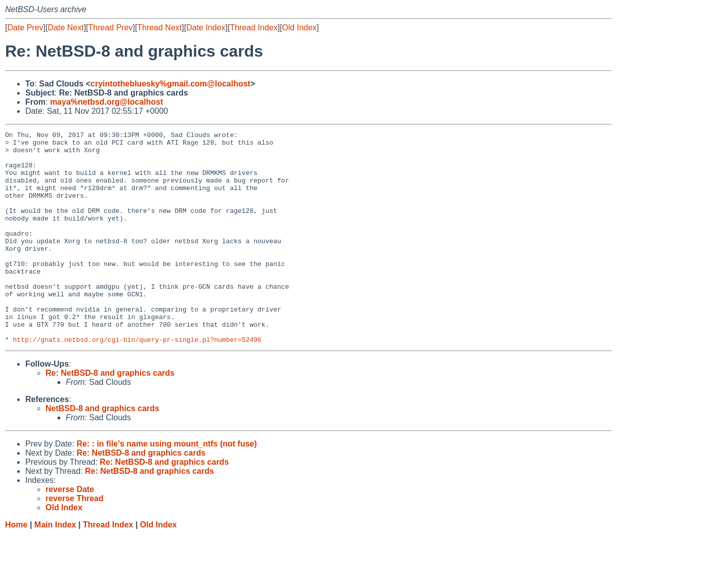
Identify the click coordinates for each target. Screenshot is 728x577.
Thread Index (254, 28)
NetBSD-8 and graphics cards (102, 451)
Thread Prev (111, 28)
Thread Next (159, 28)
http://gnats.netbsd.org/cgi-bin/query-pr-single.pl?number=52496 (137, 382)
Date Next (65, 28)
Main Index (55, 567)
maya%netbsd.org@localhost (107, 102)
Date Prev (25, 28)
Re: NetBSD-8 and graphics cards (110, 415)
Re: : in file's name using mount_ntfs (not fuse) (167, 486)
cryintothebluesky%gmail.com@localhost (170, 84)
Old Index (299, 28)
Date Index (206, 28)
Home (16, 567)
